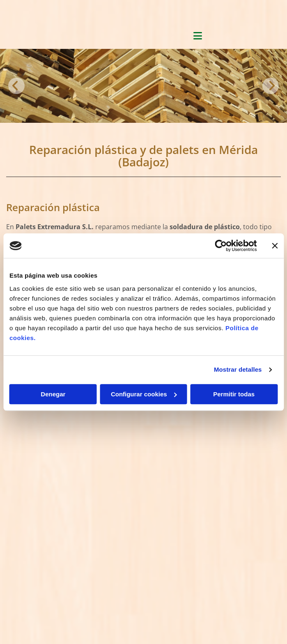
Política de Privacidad (36, 540)
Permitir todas (234, 394)
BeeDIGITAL (265, 618)
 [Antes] (16, 86)
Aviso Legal (21, 531)
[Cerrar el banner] (275, 246)
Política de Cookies (32, 549)
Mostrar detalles (238, 369)
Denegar (53, 394)
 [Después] (271, 86)
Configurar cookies (144, 394)
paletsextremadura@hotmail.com (52, 476)
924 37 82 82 (28, 466)
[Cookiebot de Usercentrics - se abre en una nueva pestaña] (221, 246)
